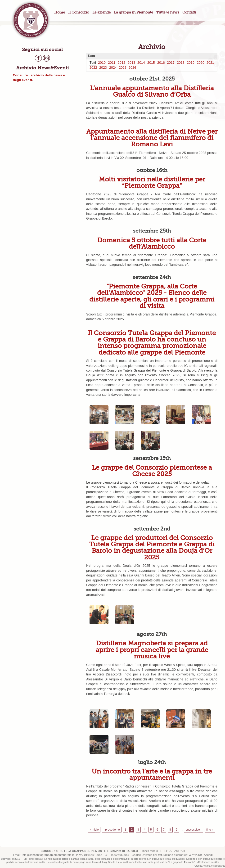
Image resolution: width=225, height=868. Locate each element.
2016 (161, 63)
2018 (181, 63)
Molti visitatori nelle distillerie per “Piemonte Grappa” (152, 182)
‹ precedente (112, 830)
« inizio (94, 830)
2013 (131, 63)
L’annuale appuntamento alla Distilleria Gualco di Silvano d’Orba (152, 91)
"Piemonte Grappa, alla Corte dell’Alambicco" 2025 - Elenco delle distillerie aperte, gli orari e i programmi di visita (152, 296)
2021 (210, 63)
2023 (103, 68)
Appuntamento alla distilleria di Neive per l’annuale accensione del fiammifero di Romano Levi (152, 138)
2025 (123, 68)
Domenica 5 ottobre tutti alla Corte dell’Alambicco (152, 243)
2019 (191, 63)
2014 (141, 63)
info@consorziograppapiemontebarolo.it (48, 855)
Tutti (93, 63)
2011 (112, 63)
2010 (102, 63)
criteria (207, 866)
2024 (113, 68)
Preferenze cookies (209, 862)
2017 (171, 63)
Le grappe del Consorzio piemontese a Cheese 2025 (152, 471)
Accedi (208, 855)
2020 (201, 63)
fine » (210, 830)
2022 (93, 68)
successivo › (194, 830)
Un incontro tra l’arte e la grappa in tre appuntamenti (152, 774)
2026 (132, 68)
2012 (121, 63)
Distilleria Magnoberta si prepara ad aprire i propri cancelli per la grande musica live (152, 650)
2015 (151, 63)
